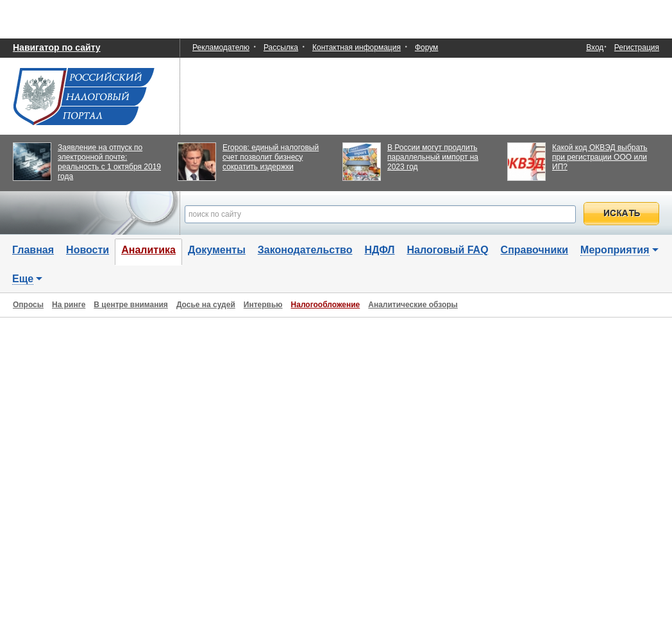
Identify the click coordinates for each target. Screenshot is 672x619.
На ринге (69, 305)
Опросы (28, 305)
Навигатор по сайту (57, 47)
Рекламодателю (221, 47)
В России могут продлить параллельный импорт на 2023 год (433, 157)
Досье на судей (206, 305)
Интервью (263, 305)
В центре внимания (131, 305)
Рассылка (281, 47)
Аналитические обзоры (413, 305)
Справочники (535, 250)
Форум (426, 47)
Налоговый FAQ (448, 250)
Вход (595, 48)
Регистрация (637, 47)
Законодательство (305, 250)
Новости (88, 250)
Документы (217, 250)
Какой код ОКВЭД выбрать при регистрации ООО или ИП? (600, 157)
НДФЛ (379, 250)
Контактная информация (357, 47)
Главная (33, 250)
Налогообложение (326, 305)
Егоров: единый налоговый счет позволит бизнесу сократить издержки (271, 157)
